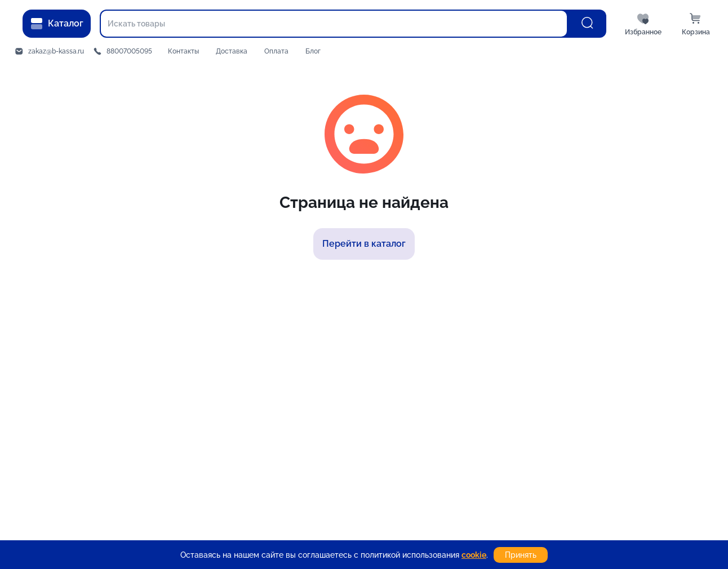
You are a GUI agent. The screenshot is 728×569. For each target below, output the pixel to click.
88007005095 (129, 51)
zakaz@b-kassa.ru (56, 51)
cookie (474, 555)
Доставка (232, 51)
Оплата (276, 51)
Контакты (183, 51)
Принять (521, 555)
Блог (313, 51)
